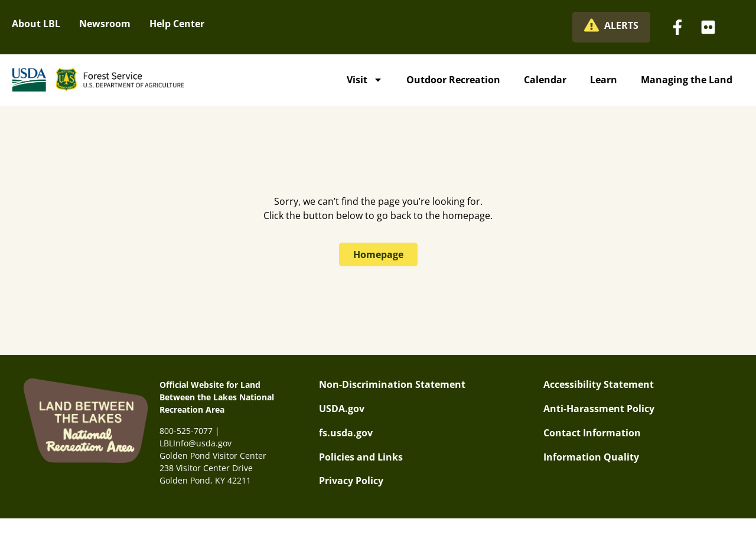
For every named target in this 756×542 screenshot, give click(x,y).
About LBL (36, 24)
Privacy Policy (351, 481)
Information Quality (591, 457)
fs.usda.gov (346, 433)
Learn (604, 80)
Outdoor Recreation (453, 80)
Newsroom (105, 24)
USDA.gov (342, 409)
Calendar (545, 80)
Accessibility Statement (599, 384)
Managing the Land (687, 80)
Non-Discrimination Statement (392, 384)
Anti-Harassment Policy (599, 409)
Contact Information (592, 433)
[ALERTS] (592, 25)
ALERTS (621, 25)
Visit (365, 80)
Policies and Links (361, 457)
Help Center (177, 24)
